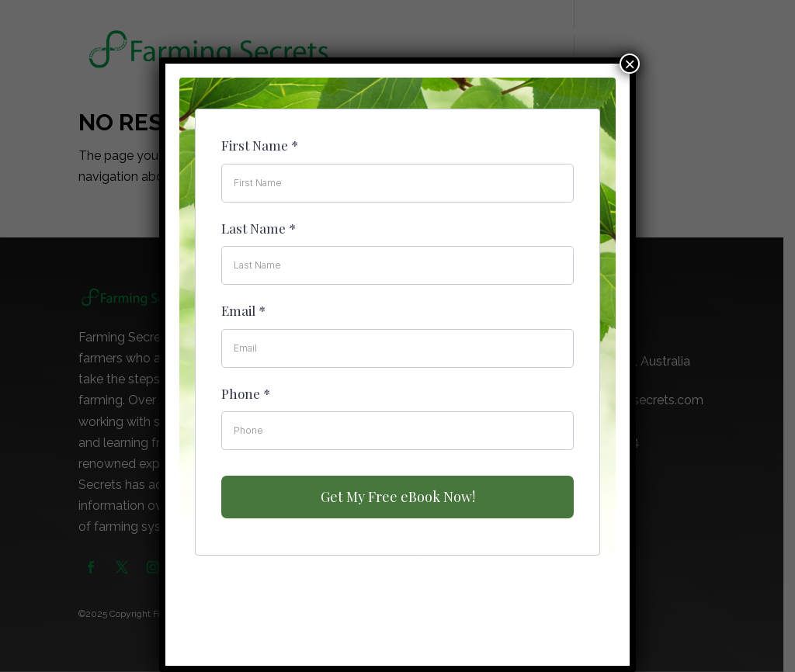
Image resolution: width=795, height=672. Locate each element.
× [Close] (630, 64)
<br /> (397, 357)
